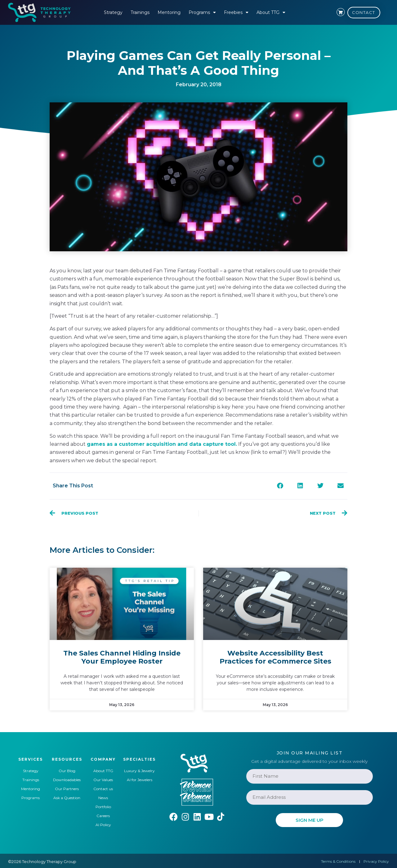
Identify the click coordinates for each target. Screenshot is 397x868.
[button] (280, 486)
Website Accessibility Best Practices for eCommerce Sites (275, 657)
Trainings (140, 12)
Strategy (113, 12)
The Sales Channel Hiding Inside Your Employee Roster (122, 657)
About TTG (271, 12)
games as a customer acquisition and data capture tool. (162, 444)
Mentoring (169, 12)
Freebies (236, 12)
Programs (202, 12)
